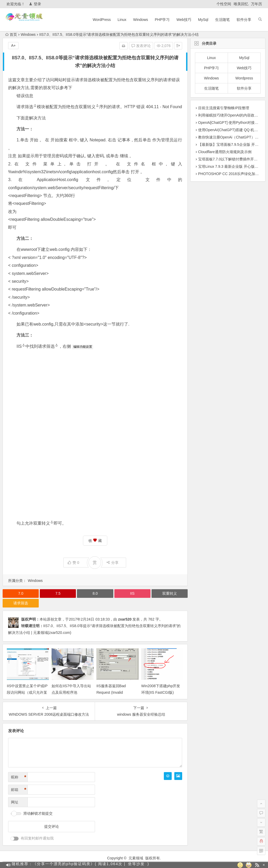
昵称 (19, 777)
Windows (141, 20)
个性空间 (224, 4)
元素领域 (136, 858)
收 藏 (95, 540)
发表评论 (141, 46)
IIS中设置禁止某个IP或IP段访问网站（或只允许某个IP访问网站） (27, 692)
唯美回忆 (241, 4)
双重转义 (142, 80)
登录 (35, 4)
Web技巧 (184, 20)
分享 (112, 563)
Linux (122, 20)
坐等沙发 (136, 865)
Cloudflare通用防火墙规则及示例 (225, 152)
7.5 (58, 593)
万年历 (256, 4)
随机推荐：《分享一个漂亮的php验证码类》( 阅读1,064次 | (69, 865)
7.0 (21, 593)
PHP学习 (162, 20)
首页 (11, 34)
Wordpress (244, 78)
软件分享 (244, 20)
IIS (21, 346)
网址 (15, 802)
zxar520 (125, 619)
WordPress (102, 20)
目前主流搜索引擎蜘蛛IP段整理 (224, 108)
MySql (203, 20)
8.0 (95, 593)
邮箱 (19, 790)
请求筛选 (83, 80)
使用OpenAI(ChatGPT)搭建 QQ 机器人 (230, 130)
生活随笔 (222, 20)
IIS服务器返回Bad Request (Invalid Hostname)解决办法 (113, 692)
